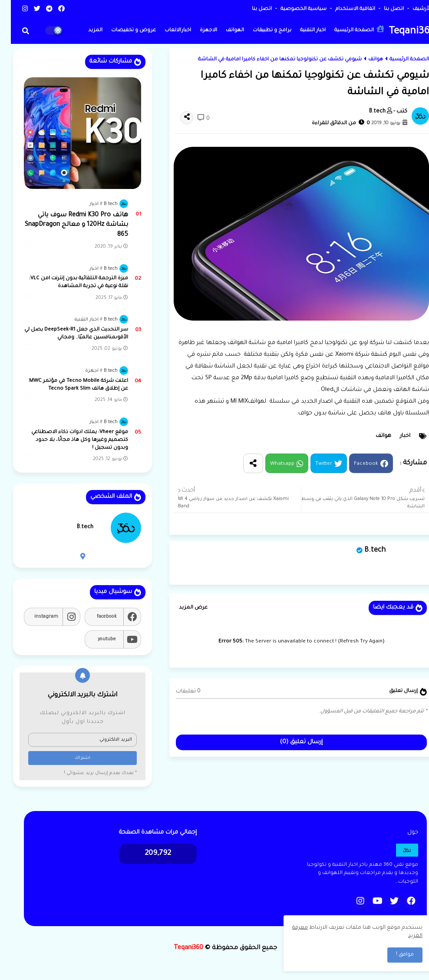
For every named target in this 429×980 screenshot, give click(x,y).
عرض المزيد (182, 608)
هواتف (365, 60)
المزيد (84, 31)
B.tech (364, 550)
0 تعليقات (177, 692)
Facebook (355, 464)
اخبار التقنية (302, 31)
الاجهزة (198, 31)
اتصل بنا (382, 9)
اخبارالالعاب (167, 31)
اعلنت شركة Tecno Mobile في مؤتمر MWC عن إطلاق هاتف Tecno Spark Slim (68, 385)
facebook (96, 617)
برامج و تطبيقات (261, 31)
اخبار (394, 436)
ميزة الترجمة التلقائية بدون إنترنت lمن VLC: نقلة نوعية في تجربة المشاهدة (68, 283)
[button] (15, 31)
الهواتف (224, 31)
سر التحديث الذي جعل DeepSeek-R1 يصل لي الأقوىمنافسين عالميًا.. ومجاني (65, 334)
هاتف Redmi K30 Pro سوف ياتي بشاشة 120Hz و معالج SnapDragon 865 (66, 225)
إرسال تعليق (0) (290, 742)
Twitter (313, 464)
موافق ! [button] (394, 955)
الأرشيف (410, 9)
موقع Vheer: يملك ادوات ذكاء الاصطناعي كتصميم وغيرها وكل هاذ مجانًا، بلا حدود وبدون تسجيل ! (69, 440)
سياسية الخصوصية (292, 9)
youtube (96, 639)
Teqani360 (401, 32)
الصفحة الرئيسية (348, 29)
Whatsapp (271, 464)
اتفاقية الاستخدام (344, 9)
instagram (35, 617)
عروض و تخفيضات (123, 31)
